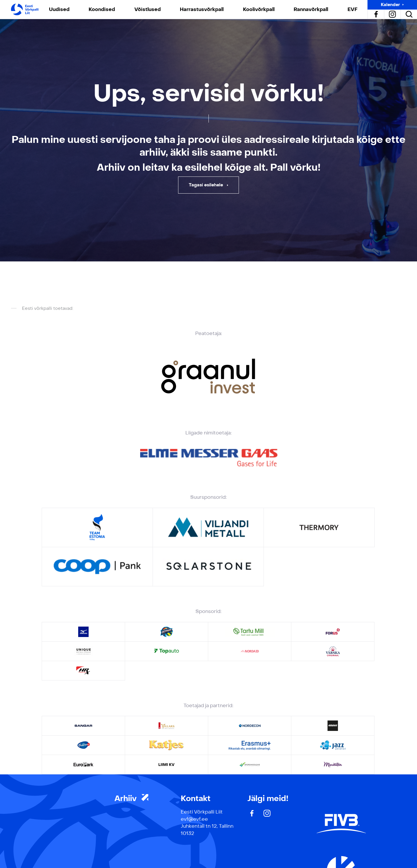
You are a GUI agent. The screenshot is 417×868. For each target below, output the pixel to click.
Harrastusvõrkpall (202, 9)
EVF (352, 9)
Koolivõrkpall (259, 9)
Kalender (390, 5)
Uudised (59, 9)
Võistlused (148, 9)
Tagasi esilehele (206, 185)
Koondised (102, 9)
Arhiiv (131, 798)
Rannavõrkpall (311, 9)
